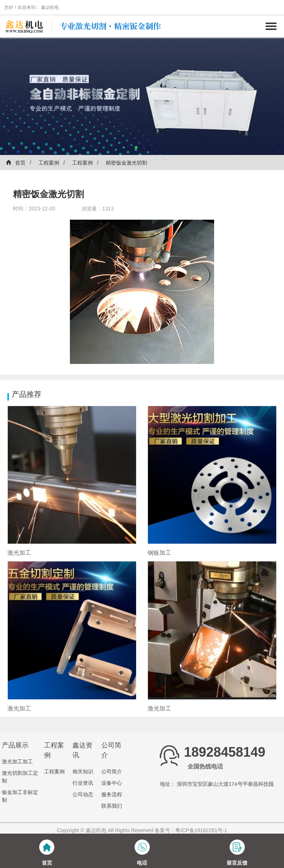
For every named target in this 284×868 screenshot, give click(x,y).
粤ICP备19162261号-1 (201, 830)
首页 (16, 163)
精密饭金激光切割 (126, 163)
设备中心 (112, 783)
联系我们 (112, 806)
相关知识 (83, 771)
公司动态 (83, 794)
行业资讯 (83, 783)
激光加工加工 (17, 761)
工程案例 (49, 163)
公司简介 (112, 771)
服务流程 (112, 794)
